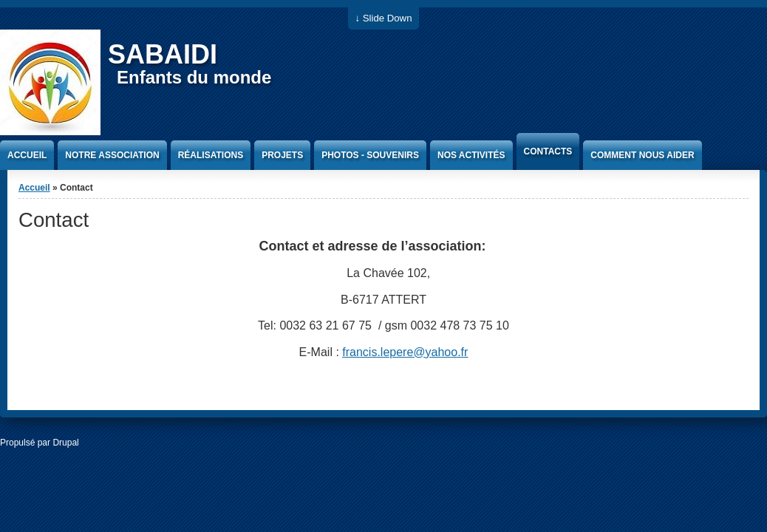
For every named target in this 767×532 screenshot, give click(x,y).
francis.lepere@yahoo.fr (405, 352)
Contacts (548, 151)
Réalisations (211, 155)
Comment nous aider (642, 155)
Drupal (65, 443)
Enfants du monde (194, 77)
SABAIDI (163, 54)
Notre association (112, 155)
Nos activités (471, 155)
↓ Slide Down (384, 18)
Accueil (27, 155)
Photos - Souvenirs (370, 155)
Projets (282, 155)
